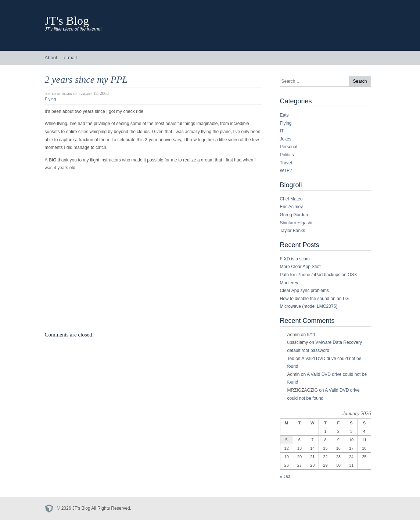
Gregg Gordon (294, 215)
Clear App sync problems (304, 291)
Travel (286, 163)
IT (282, 131)
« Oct (285, 477)
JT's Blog (67, 21)
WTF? (286, 171)
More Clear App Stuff (300, 267)
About (51, 58)
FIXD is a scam (295, 259)
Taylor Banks (293, 231)
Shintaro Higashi (296, 223)
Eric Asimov (292, 207)
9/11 (311, 335)
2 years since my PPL (86, 80)
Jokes (286, 139)
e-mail (70, 58)
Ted (291, 359)
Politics (287, 155)
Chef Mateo (291, 199)
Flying (51, 99)
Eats (284, 115)
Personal (289, 147)
